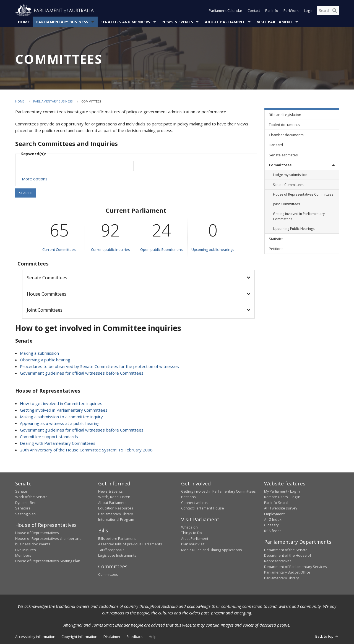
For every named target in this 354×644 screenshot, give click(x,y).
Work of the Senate (31, 497)
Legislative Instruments (117, 555)
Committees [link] (280, 165)
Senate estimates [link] (283, 155)
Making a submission (39, 353)
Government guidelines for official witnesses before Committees (82, 373)
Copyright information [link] (79, 637)
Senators (23, 508)
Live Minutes (26, 550)
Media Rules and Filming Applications (212, 550)
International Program (116, 519)
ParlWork (291, 10)
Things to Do (192, 533)
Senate (21, 491)
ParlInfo (272, 10)
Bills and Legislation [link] (285, 115)
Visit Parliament (275, 22)
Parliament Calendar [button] (226, 10)
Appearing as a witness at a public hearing (60, 423)
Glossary (271, 525)
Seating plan (25, 514)
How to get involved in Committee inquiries (61, 403)
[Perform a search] (335, 10)
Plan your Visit (193, 544)
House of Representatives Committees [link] (303, 194)
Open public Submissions (162, 249)
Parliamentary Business (62, 22)
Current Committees (59, 249)
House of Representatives (37, 533)
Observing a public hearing (45, 360)
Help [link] (153, 637)
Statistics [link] (276, 239)
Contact (254, 10)
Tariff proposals (111, 550)
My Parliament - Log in (282, 491)
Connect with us (194, 503)
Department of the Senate (286, 550)
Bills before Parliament (117, 538)
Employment (274, 514)
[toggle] (333, 165)
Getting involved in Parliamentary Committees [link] (299, 216)
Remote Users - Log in (282, 497)
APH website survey (281, 508)
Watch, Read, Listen (114, 497)
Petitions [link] (276, 249)
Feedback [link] (135, 637)
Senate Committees (47, 278)
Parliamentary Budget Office (287, 572)
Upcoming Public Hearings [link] (294, 229)
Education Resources (116, 508)
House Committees (47, 294)
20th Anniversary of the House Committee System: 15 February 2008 (86, 450)
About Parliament (225, 22)
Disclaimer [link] (112, 637)
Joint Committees (45, 310)
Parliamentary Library (115, 514)
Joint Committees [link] (286, 204)
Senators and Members (125, 22)
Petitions (188, 497)
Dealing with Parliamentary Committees (58, 443)
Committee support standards (49, 437)
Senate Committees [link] (288, 185)
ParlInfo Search (277, 503)
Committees (108, 574)
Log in (309, 10)
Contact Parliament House (203, 508)
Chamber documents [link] (286, 135)
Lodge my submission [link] (290, 175)
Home (24, 22)
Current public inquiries (110, 249)
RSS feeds (273, 531)
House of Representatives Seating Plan (48, 561)
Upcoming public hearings (213, 249)
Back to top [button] (327, 636)
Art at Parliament (195, 538)
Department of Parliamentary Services (296, 567)
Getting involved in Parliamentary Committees (64, 410)
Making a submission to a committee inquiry (61, 417)
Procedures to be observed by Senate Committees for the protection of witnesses (99, 366)
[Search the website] (328, 10)
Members (23, 555)
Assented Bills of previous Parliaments (130, 544)
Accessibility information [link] (35, 637)
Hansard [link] (276, 145)
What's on (189, 527)
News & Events (178, 22)
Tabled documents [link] (284, 125)
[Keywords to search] (78, 166)
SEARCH (26, 193)
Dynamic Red (26, 503)
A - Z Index (273, 519)
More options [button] (35, 179)
